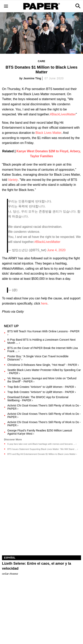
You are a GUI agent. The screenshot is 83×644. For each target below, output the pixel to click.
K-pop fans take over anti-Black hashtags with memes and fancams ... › (42, 444)
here (44, 303)
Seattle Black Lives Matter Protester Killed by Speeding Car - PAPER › (44, 372)
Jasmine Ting (32, 78)
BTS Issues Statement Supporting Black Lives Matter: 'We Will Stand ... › (43, 449)
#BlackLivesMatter (63, 114)
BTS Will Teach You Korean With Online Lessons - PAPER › (43, 333)
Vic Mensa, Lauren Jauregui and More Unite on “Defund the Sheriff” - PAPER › (42, 380)
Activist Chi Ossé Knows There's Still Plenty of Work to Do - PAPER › (44, 407)
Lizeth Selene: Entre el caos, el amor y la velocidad (37, 566)
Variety (13, 180)
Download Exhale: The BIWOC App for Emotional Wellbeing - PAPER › (38, 399)
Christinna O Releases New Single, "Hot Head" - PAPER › (43, 365)
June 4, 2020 (56, 250)
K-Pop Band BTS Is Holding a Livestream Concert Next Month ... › (41, 341)
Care (41, 61)
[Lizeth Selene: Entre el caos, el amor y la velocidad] (41, 536)
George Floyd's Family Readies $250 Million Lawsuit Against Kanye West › (40, 432)
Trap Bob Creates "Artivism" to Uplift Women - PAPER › (42, 387)
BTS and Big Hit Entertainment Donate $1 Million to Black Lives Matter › (42, 454)
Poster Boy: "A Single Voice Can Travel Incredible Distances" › (38, 358)
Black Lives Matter (48, 133)
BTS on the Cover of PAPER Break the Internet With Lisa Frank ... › (43, 350)
